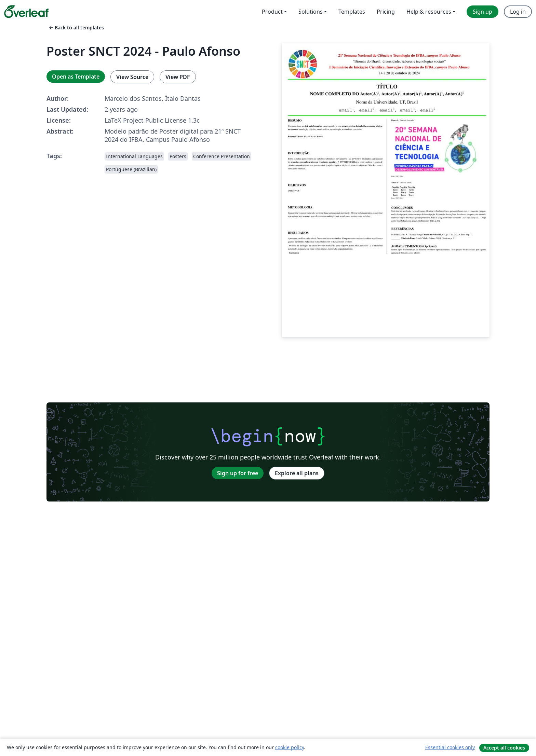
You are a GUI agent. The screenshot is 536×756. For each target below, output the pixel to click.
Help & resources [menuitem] (429, 12)
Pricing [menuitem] (386, 12)
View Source (132, 77)
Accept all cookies (504, 748)
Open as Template (76, 77)
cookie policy (290, 747)
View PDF (178, 77)
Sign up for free (238, 473)
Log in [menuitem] (518, 12)
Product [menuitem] (272, 12)
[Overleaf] (26, 12)
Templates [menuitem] (352, 12)
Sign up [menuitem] (483, 12)
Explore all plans (297, 473)
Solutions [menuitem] (311, 12)
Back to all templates (76, 28)
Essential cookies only (450, 747)
